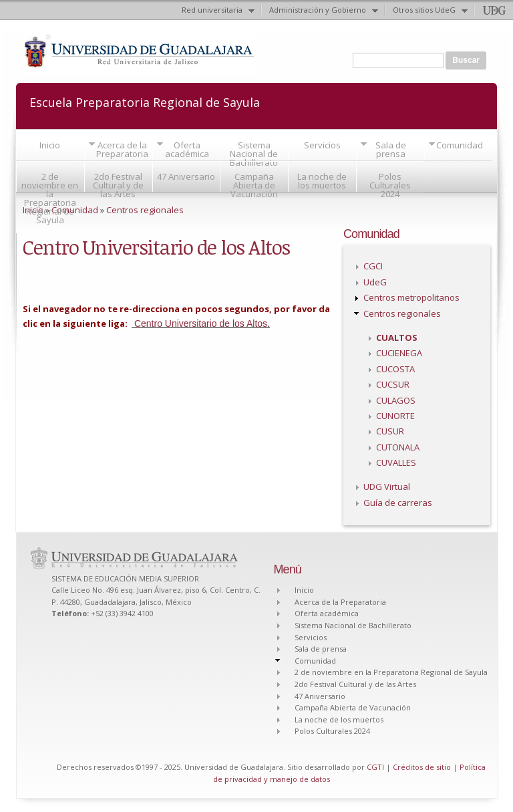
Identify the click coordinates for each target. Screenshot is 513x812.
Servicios (322, 145)
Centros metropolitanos (411, 297)
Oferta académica (187, 149)
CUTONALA (398, 447)
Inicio (50, 145)
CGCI (373, 266)
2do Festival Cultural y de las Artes (118, 185)
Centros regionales (145, 210)
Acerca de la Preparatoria (122, 149)
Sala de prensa (391, 149)
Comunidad (460, 145)
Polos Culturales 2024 (390, 185)
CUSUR (390, 431)
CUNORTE (395, 416)
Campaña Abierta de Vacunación (254, 185)
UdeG (375, 282)
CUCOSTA (395, 369)
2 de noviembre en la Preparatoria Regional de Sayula (50, 198)
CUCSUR (393, 384)
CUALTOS (397, 337)
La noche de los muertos (322, 181)
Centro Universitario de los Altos (201, 323)
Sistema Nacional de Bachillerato (254, 154)
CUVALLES (396, 462)
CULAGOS (396, 400)
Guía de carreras (398, 503)
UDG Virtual (387, 487)
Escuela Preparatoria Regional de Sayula (145, 101)
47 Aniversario (186, 176)
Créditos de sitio (422, 767)
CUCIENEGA (399, 353)
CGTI (375, 767)
